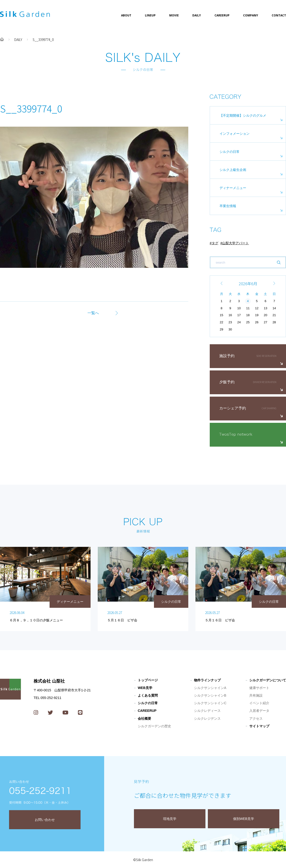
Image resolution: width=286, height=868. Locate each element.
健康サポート (259, 688)
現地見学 (170, 819)
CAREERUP (222, 15)
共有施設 (256, 695)
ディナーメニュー (233, 188)
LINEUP (150, 15)
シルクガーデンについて (268, 680)
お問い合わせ (45, 820)
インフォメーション (235, 134)
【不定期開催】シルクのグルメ (243, 115)
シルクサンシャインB (210, 695)
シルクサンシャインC (210, 703)
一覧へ (93, 313)
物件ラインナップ (207, 680)
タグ (215, 243)
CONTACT (279, 15)
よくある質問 (148, 695)
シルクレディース (207, 711)
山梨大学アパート (235, 243)
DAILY (197, 15)
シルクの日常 (230, 152)
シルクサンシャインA (210, 688)
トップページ (148, 680)
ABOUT (126, 15)
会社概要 (144, 718)
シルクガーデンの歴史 (154, 726)
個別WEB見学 (244, 819)
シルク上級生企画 (233, 170)
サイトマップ (259, 726)
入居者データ (259, 711)
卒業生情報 (228, 206)
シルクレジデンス (207, 718)
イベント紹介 (259, 703)
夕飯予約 (227, 382)
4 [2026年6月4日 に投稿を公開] (248, 301)
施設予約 (227, 356)
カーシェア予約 (233, 408)
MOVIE (174, 15)
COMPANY (251, 15)
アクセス (256, 718)
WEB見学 (145, 688)
